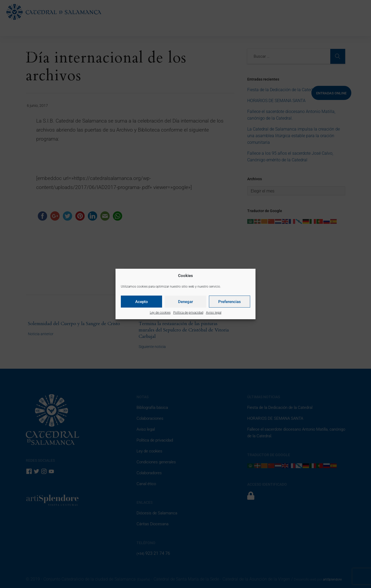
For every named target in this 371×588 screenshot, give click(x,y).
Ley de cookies (160, 313)
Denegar (185, 302)
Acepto (142, 302)
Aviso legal (214, 313)
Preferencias (230, 302)
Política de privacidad (188, 313)
